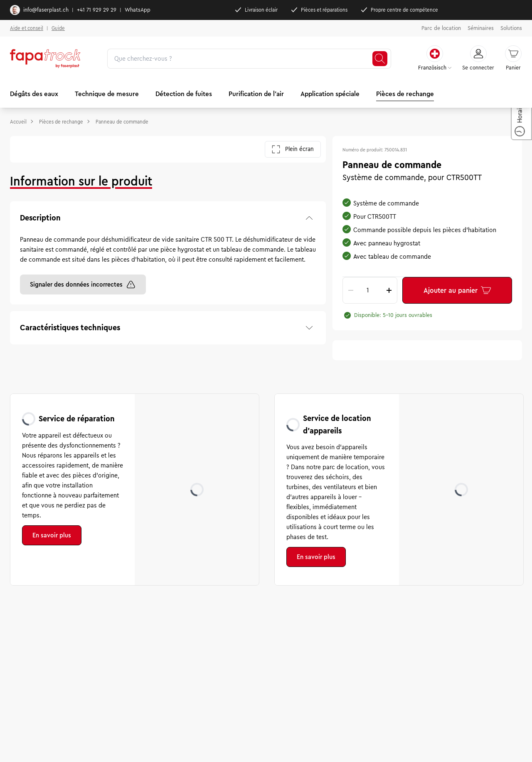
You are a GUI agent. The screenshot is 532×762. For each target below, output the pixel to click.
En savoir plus (52, 535)
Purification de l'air (256, 94)
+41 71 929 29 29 (97, 10)
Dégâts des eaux (34, 94)
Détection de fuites (184, 94)
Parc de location (441, 28)
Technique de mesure (107, 94)
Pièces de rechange (405, 94)
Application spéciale (330, 94)
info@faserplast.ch (39, 10)
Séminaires (481, 28)
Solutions (511, 28)
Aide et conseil (27, 28)
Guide (58, 28)
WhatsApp (138, 10)
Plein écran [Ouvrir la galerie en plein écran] (293, 149)
